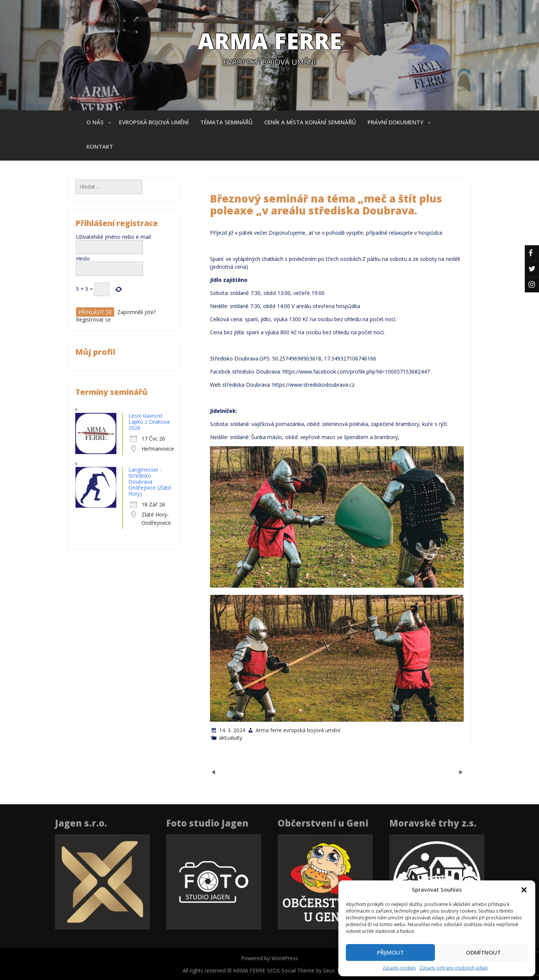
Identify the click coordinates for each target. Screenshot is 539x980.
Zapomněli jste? (136, 312)
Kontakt (100, 146)
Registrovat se (93, 319)
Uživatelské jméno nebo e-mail (113, 237)
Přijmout (390, 952)
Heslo (83, 258)
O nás (95, 122)
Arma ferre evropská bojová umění (298, 730)
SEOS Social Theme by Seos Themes (312, 970)
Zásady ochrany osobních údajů (454, 968)
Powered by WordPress (269, 958)
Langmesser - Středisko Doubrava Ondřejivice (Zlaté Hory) (150, 482)
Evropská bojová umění (154, 122)
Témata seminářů (226, 122)
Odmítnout (483, 952)
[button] (524, 890)
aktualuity (231, 738)
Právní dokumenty (395, 122)
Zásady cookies (399, 968)
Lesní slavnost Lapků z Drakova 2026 (149, 422)
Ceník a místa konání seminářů (310, 122)
